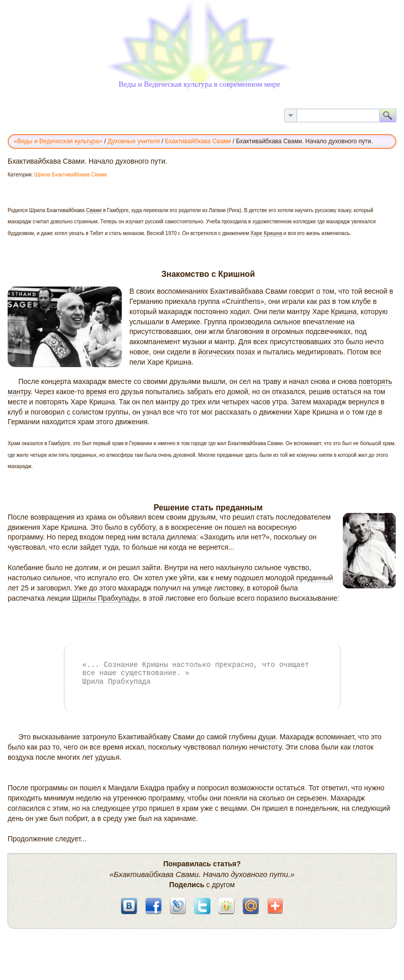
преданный (315, 578)
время (96, 392)
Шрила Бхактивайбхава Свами (70, 175)
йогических (217, 352)
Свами (94, 210)
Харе (257, 233)
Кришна (273, 233)
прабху (178, 788)
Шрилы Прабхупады (105, 598)
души (267, 737)
